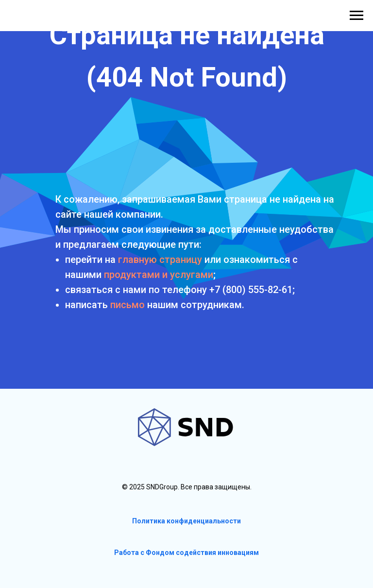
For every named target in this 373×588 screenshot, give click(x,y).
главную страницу (160, 259)
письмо (127, 305)
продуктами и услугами (159, 275)
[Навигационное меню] (356, 16)
